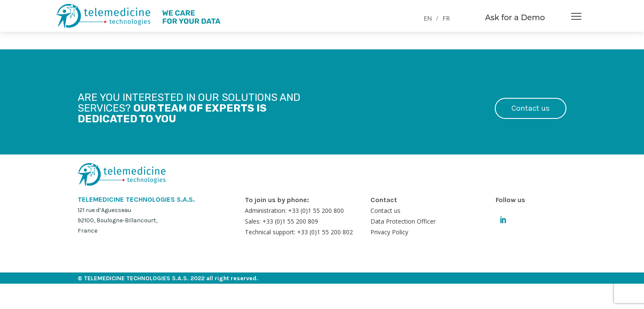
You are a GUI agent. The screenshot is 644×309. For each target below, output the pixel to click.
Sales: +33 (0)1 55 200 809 (281, 221)
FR (446, 18)
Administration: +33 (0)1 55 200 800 (294, 211)
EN (428, 18)
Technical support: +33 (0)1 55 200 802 (299, 232)
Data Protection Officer (403, 221)
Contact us (531, 108)
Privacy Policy (389, 232)
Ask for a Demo (515, 18)
